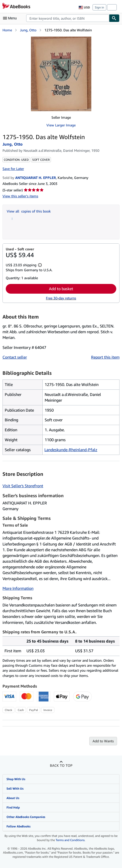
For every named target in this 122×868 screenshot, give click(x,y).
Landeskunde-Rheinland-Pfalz (71, 450)
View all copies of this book (29, 211)
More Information (18, 588)
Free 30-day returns (61, 298)
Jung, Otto (28, 30)
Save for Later (13, 169)
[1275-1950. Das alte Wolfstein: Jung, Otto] (61, 74)
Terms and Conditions (70, 840)
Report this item (105, 357)
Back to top (61, 765)
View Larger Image (61, 125)
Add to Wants (103, 741)
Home (7, 30)
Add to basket (61, 289)
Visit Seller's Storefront (23, 486)
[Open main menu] (11, 18)
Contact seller (15, 357)
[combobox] (68, 18)
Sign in (99, 7)
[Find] (114, 18)
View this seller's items (20, 196)
